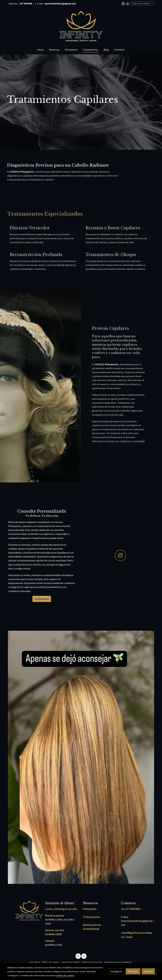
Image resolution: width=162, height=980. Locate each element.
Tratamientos (92, 917)
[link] (81, 26)
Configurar (116, 971)
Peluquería (90, 909)
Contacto (128, 903)
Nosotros (90, 903)
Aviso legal (34, 962)
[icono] (120, 555)
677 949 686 (132, 909)
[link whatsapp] (128, 3)
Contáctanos (42, 599)
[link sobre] (24, 911)
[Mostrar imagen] (81, 757)
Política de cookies (50, 962)
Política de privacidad (92, 962)
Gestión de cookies (71, 962)
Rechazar (133, 971)
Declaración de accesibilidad (118, 962)
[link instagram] (123, 3)
